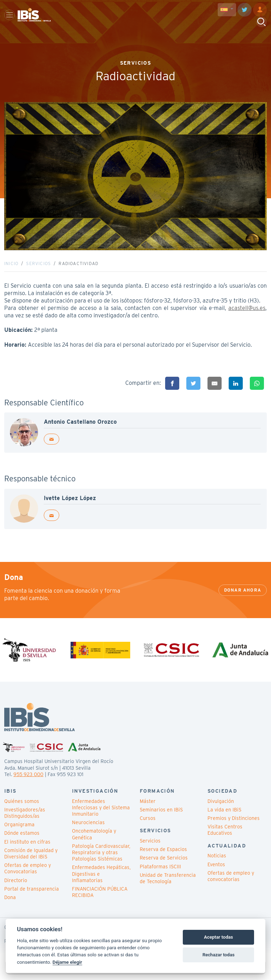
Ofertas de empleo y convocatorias (231, 884)
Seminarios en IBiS (161, 818)
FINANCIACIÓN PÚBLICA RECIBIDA (100, 900)
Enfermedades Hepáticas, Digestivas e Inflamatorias (101, 882)
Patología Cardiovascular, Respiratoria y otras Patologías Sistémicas (101, 861)
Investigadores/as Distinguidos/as (25, 821)
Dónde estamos (22, 841)
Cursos (148, 826)
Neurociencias (88, 831)
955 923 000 (28, 782)
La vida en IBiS (224, 818)
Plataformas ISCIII (160, 874)
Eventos (216, 872)
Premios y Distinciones (234, 826)
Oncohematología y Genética (94, 842)
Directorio (16, 888)
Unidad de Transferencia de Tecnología (168, 886)
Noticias (217, 864)
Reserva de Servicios (164, 866)
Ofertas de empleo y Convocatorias (28, 876)
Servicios (38, 267)
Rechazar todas (219, 955)
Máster (148, 809)
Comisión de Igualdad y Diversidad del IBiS (31, 862)
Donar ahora (243, 598)
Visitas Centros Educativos (225, 838)
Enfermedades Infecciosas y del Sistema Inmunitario (101, 815)
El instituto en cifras (27, 850)
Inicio (11, 267)
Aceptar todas (218, 937)
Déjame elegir (67, 962)
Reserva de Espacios (163, 857)
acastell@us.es (247, 312)
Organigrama (19, 833)
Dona (10, 905)
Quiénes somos (22, 809)
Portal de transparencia (32, 897)
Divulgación (221, 809)
